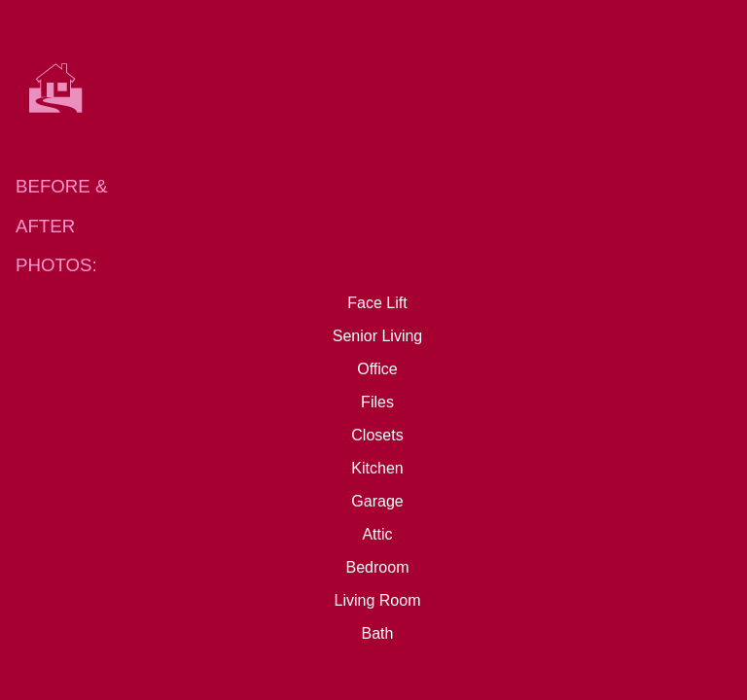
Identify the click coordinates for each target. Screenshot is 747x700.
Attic (377, 534)
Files (377, 402)
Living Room (378, 600)
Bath (378, 633)
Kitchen (377, 468)
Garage (377, 501)
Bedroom (378, 567)
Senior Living (378, 336)
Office (377, 369)
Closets (377, 435)
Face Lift (377, 303)
